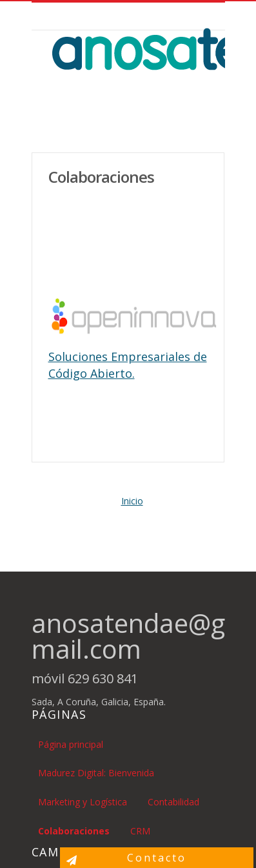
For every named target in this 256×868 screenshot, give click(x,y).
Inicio (132, 501)
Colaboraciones (74, 831)
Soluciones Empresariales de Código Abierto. (128, 365)
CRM (140, 831)
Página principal (71, 744)
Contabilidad (173, 802)
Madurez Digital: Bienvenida (96, 773)
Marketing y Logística (83, 802)
